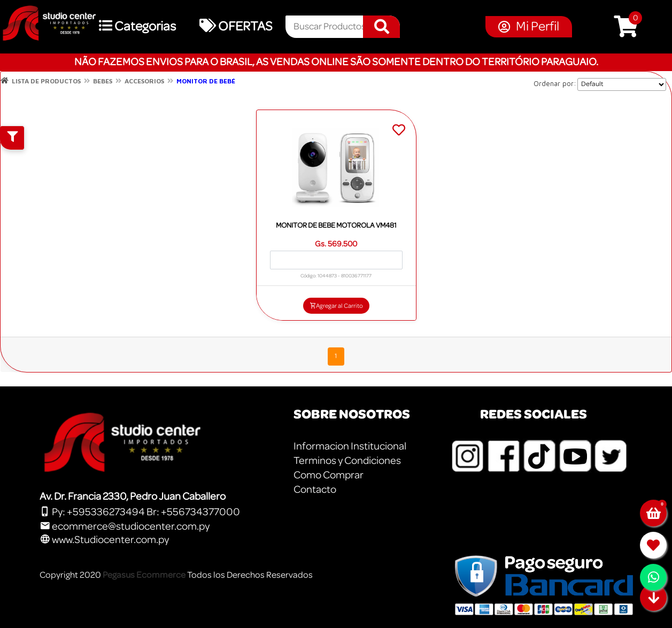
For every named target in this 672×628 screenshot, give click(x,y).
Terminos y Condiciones (347, 461)
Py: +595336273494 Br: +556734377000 (140, 512)
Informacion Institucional (350, 446)
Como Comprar (329, 475)
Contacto (315, 490)
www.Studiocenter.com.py (104, 540)
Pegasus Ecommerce (144, 575)
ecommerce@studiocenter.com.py (125, 526)
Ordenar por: (555, 83)
